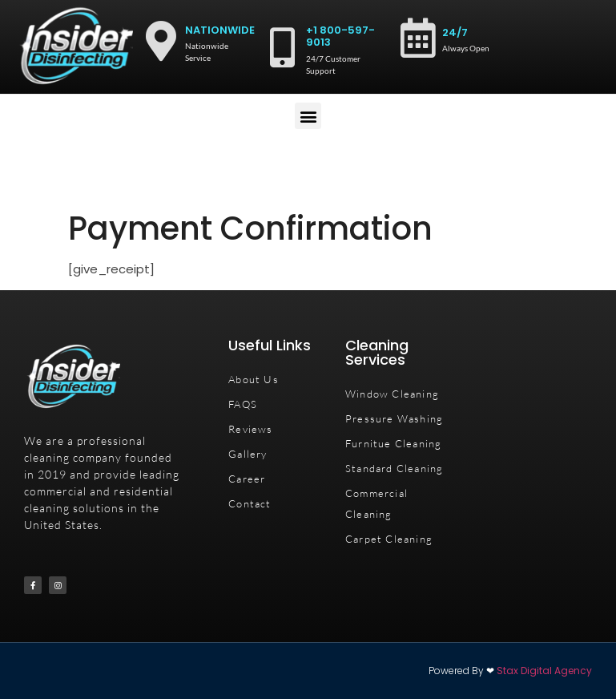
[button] (308, 116)
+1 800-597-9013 (340, 36)
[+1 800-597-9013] (282, 47)
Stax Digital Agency (544, 671)
